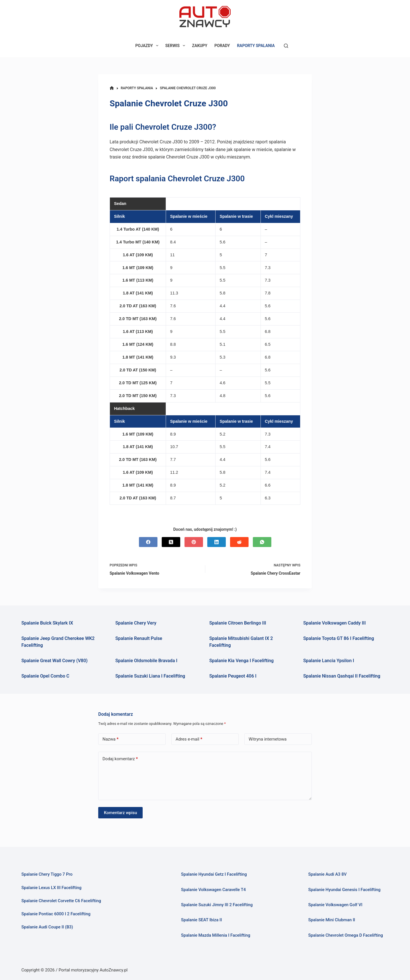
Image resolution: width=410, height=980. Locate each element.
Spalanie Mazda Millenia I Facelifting (216, 935)
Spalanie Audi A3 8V (327, 874)
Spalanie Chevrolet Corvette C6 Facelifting (61, 901)
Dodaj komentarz (120, 759)
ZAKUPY (200, 46)
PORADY (222, 46)
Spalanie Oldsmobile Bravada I (146, 661)
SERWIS (176, 46)
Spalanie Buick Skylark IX (47, 623)
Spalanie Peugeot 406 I (233, 676)
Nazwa (110, 739)
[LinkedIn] (217, 542)
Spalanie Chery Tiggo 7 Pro (47, 874)
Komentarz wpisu (120, 813)
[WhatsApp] (262, 542)
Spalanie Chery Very (136, 623)
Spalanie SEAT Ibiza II (202, 920)
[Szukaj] (286, 46)
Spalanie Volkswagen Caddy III (335, 623)
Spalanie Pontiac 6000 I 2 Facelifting (56, 914)
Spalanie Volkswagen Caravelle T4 (213, 890)
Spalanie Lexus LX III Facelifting (51, 888)
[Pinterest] (194, 542)
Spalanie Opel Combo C (45, 676)
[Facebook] (148, 542)
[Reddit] (239, 542)
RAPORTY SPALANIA (256, 46)
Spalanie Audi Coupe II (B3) (47, 927)
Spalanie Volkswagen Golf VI (335, 905)
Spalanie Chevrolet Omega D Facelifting (346, 935)
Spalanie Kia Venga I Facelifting (241, 661)
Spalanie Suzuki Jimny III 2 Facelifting (217, 905)
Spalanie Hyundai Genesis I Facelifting (344, 890)
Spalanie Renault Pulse (139, 638)
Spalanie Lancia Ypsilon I (329, 661)
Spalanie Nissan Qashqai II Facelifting (342, 676)
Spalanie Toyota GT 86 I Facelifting (339, 638)
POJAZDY (148, 46)
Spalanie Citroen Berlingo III (238, 623)
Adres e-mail (189, 739)
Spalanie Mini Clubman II (332, 920)
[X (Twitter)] (171, 542)
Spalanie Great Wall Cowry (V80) (55, 661)
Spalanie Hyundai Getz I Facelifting (214, 874)
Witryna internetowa (267, 739)
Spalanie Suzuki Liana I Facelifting (150, 676)
